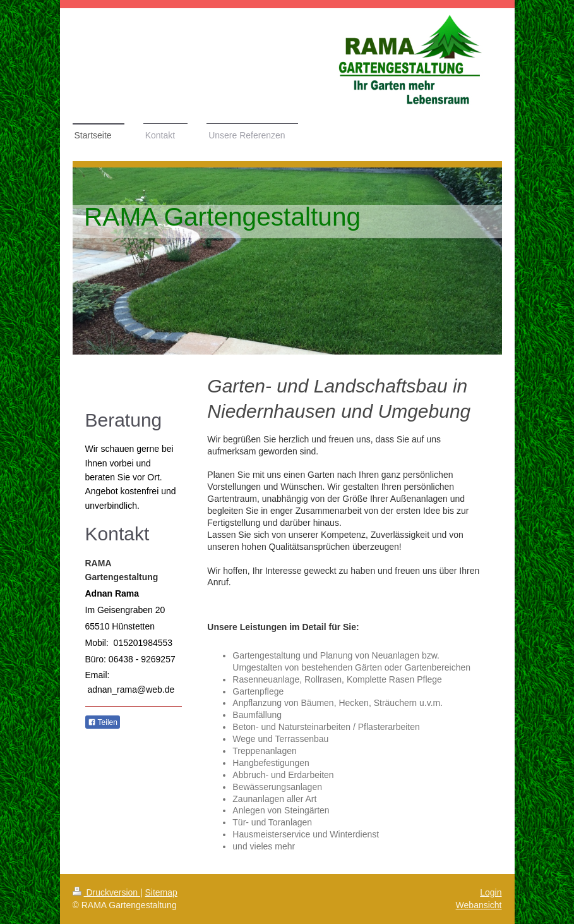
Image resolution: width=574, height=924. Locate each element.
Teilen (103, 722)
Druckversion (106, 892)
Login (491, 892)
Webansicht (479, 905)
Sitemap (161, 892)
